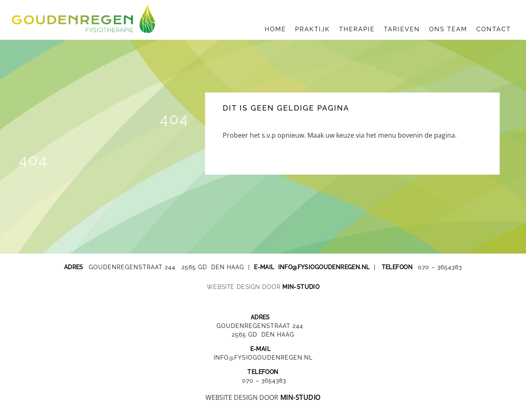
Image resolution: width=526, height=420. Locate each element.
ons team (448, 29)
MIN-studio (301, 287)
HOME (275, 29)
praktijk (313, 29)
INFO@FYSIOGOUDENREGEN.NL (263, 358)
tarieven (402, 29)
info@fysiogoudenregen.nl (324, 267)
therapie (357, 29)
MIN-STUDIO (300, 397)
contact (494, 29)
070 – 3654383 (440, 267)
